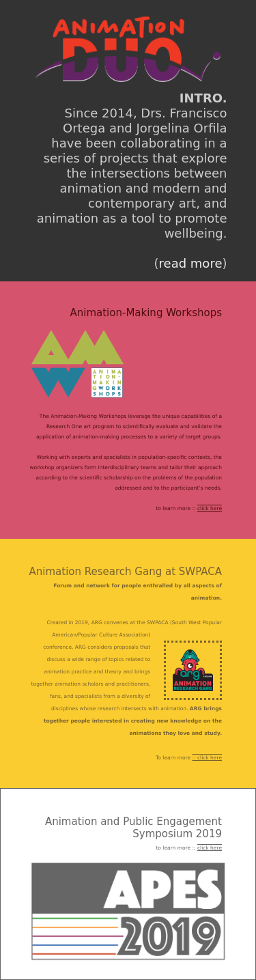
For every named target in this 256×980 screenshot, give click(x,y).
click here (210, 508)
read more (191, 263)
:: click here (207, 758)
